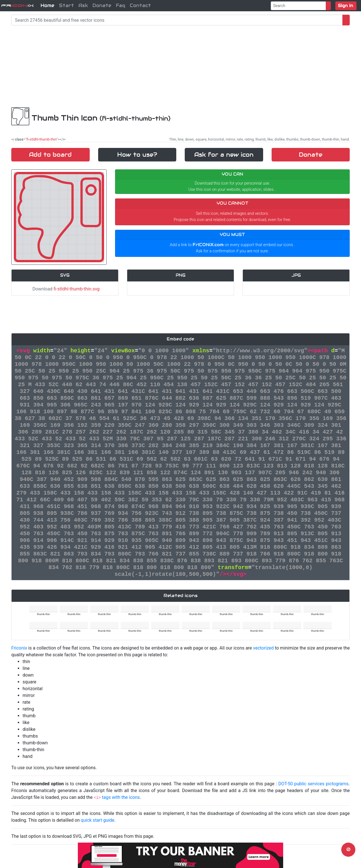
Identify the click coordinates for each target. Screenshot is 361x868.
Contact (140, 6)
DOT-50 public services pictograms (313, 784)
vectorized (263, 648)
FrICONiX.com (208, 245)
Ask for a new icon (224, 155)
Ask (83, 6)
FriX (17, 6)
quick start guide (98, 820)
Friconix (19, 648)
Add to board (50, 155)
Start (66, 6)
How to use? (137, 155)
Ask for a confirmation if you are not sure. (233, 251)
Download (65, 289)
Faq (121, 6)
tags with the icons (121, 797)
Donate (102, 6)
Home (48, 6)
